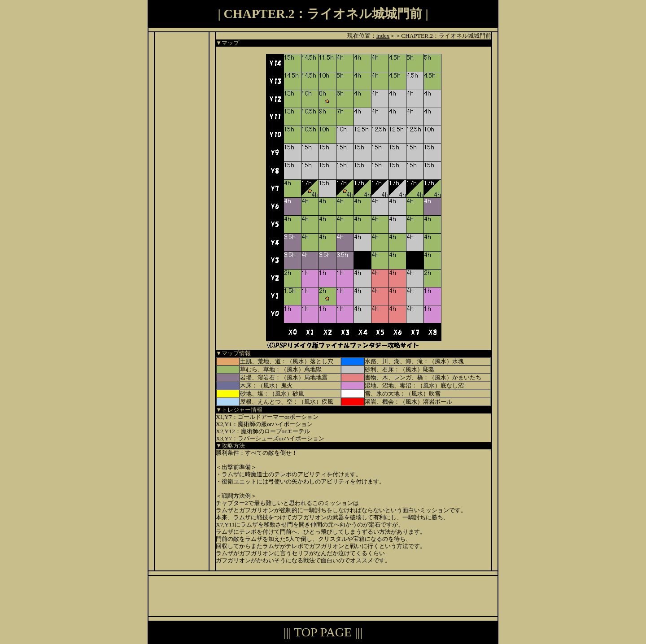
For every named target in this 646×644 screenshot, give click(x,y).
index (383, 36)
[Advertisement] (182, 167)
